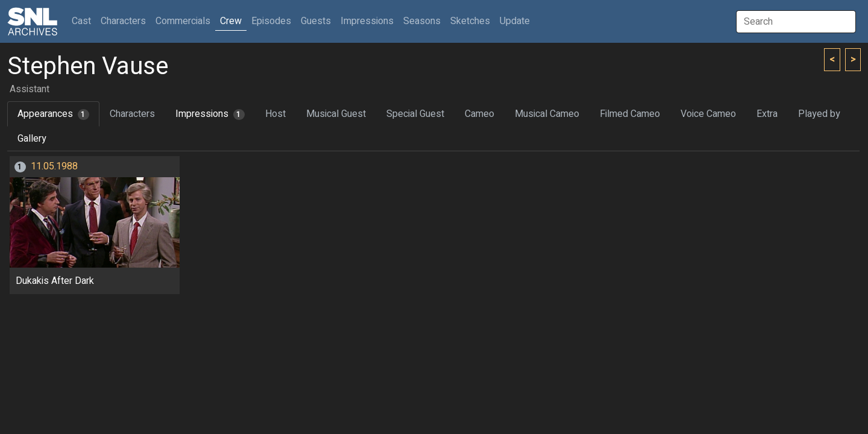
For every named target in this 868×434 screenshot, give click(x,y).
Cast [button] (84, 21)
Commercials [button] (183, 21)
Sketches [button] (470, 21)
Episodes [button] (271, 21)
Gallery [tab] (32, 139)
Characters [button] (123, 21)
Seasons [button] (422, 21)
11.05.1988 (54, 166)
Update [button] (515, 21)
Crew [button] (231, 21)
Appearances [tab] (53, 114)
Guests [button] (316, 21)
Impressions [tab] (210, 114)
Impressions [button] (367, 21)
